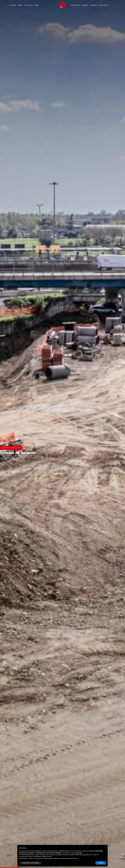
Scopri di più (5, 459)
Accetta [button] (101, 863)
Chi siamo (13, 5)
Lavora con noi (104, 5)
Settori (20, 5)
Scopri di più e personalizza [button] (31, 863)
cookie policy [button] (79, 853)
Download (85, 5)
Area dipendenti (116, 5)
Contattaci (93, 5)
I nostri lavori (29, 5)
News (37, 5)
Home (6, 5)
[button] (105, 848)
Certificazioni (75, 5)
